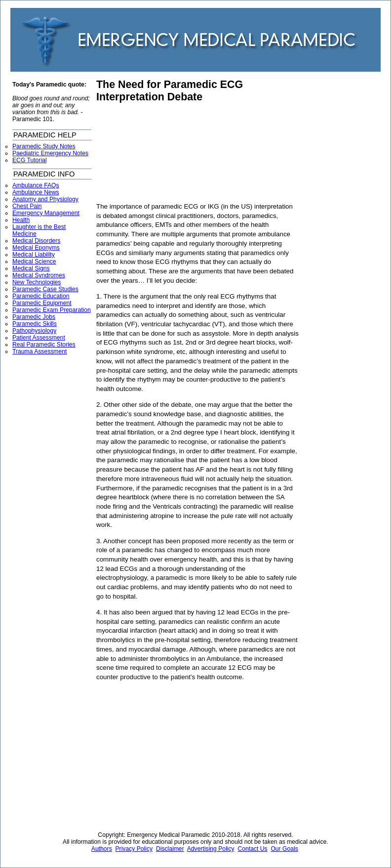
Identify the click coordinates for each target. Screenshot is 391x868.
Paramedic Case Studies (45, 289)
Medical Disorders (36, 241)
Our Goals (284, 849)
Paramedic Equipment (42, 303)
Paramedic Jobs (34, 317)
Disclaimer (170, 849)
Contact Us (252, 849)
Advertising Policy (211, 849)
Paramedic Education (41, 296)
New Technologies (37, 282)
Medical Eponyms (36, 248)
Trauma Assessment (39, 351)
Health (21, 220)
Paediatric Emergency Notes (50, 153)
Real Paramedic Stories (44, 345)
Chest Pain (27, 206)
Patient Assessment (39, 338)
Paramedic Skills (35, 324)
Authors (102, 849)
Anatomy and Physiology (45, 199)
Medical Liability (34, 255)
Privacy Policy (134, 849)
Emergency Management (46, 213)
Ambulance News (36, 192)
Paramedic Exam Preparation (52, 310)
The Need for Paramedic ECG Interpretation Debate (170, 91)
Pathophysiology (34, 331)
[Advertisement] (167, 153)
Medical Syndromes (39, 275)
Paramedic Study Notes (44, 146)
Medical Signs (31, 268)
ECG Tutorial (30, 160)
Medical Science (34, 261)
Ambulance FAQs (36, 185)
